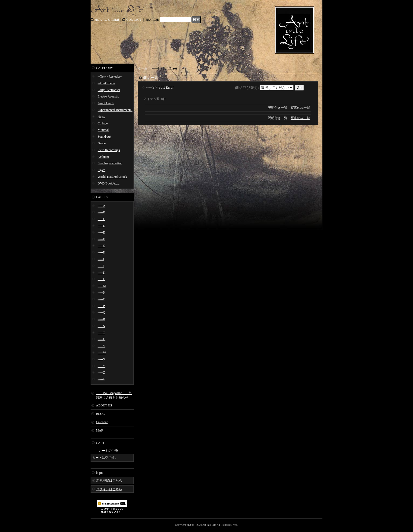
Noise (101, 117)
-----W (102, 353)
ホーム (143, 68)
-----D (101, 226)
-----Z (101, 373)
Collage (103, 123)
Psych (101, 170)
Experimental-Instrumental (115, 110)
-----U (101, 339)
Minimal (103, 130)
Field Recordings (109, 150)
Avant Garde (106, 103)
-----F (101, 239)
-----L (101, 279)
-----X (101, 359)
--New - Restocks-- (110, 77)
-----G (101, 246)
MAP (99, 430)
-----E (101, 232)
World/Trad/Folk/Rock (112, 177)
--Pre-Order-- (106, 83)
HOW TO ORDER (107, 20)
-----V (101, 346)
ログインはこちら (109, 489)
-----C (101, 219)
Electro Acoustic (108, 96)
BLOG (100, 414)
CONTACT (134, 20)
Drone (102, 143)
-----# (101, 379)
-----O (101, 299)
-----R (101, 319)
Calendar (102, 422)
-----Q (101, 312)
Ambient (103, 157)
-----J (101, 266)
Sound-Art (104, 137)
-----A (101, 206)
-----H (101, 252)
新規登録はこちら (109, 481)
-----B (101, 212)
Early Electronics (109, 90)
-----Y (101, 366)
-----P (101, 306)
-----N (101, 293)
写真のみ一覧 (300, 108)
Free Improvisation (110, 163)
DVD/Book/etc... (109, 183)
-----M (102, 286)
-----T (101, 333)
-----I (101, 259)
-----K (101, 273)
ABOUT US (104, 405)
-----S (101, 326)
